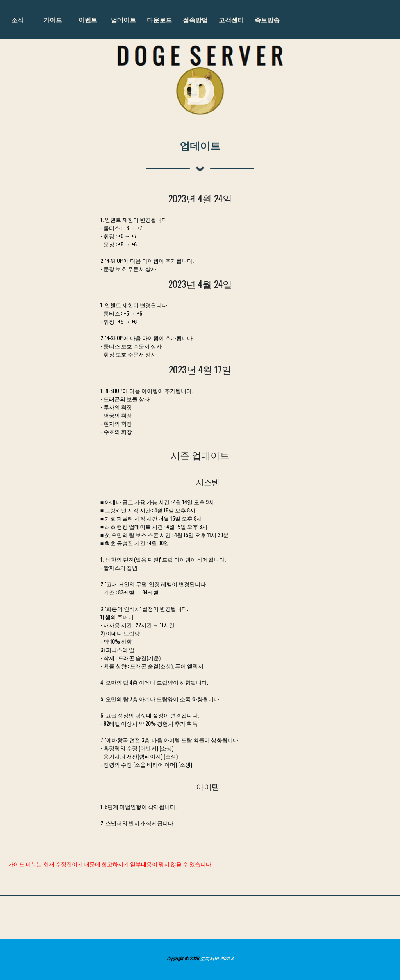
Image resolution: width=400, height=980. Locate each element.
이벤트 (88, 20)
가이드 (53, 20)
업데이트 (123, 20)
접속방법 (195, 20)
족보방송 (267, 20)
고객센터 (231, 20)
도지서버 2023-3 (217, 958)
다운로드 (159, 20)
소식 (18, 20)
